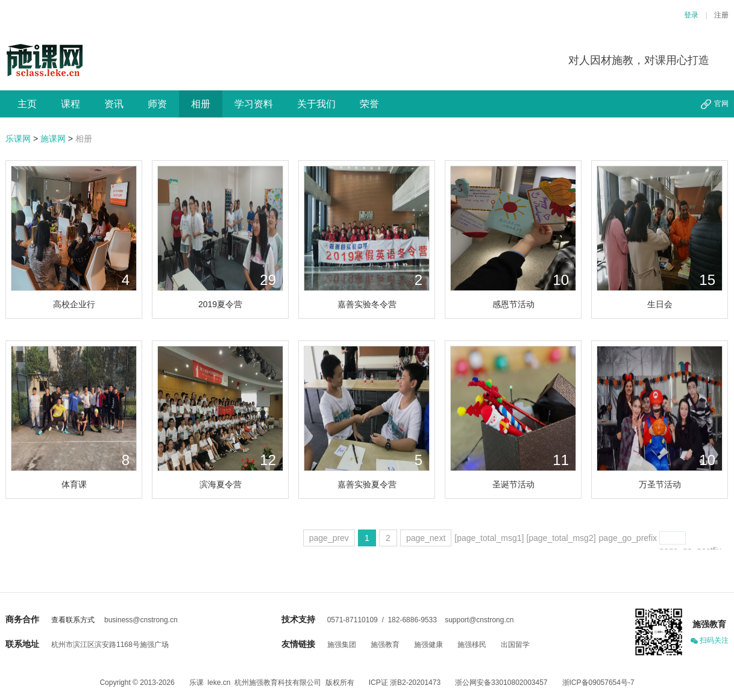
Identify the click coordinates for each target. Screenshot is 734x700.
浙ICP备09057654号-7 (598, 683)
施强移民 (472, 645)
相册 (201, 104)
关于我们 (316, 104)
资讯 (114, 104)
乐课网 (18, 139)
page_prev (329, 538)
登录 (691, 15)
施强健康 (428, 645)
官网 (721, 104)
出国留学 (515, 645)
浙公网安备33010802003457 (501, 683)
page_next (426, 538)
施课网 (53, 139)
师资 (157, 104)
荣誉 (369, 104)
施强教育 (385, 645)
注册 (721, 15)
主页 (27, 104)
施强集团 (342, 645)
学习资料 (254, 104)
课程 (71, 104)
